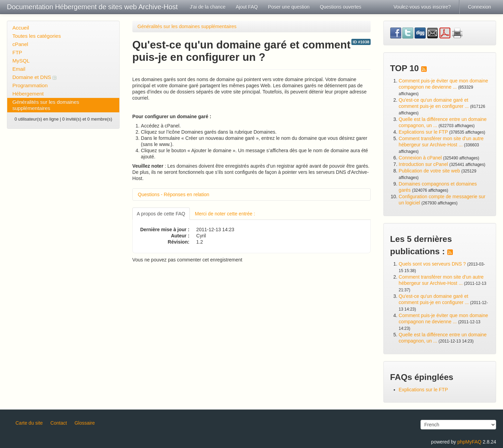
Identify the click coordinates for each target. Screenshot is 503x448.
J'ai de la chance (208, 7)
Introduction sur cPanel (423, 164)
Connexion (479, 7)
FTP (17, 52)
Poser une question (289, 7)
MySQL (21, 61)
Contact (58, 423)
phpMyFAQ (469, 442)
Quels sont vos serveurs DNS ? (432, 264)
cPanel (20, 44)
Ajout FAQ (247, 7)
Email (19, 69)
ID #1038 (361, 42)
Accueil (21, 28)
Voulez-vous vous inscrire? (422, 7)
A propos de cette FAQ (161, 214)
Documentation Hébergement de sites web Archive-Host (92, 7)
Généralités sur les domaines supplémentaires (46, 105)
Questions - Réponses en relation (174, 194)
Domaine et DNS (34, 77)
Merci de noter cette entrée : (225, 214)
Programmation (30, 85)
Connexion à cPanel (420, 158)
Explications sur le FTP (423, 132)
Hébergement (28, 94)
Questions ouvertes (341, 7)
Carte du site (29, 423)
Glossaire (85, 423)
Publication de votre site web (429, 171)
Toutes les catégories (37, 36)
